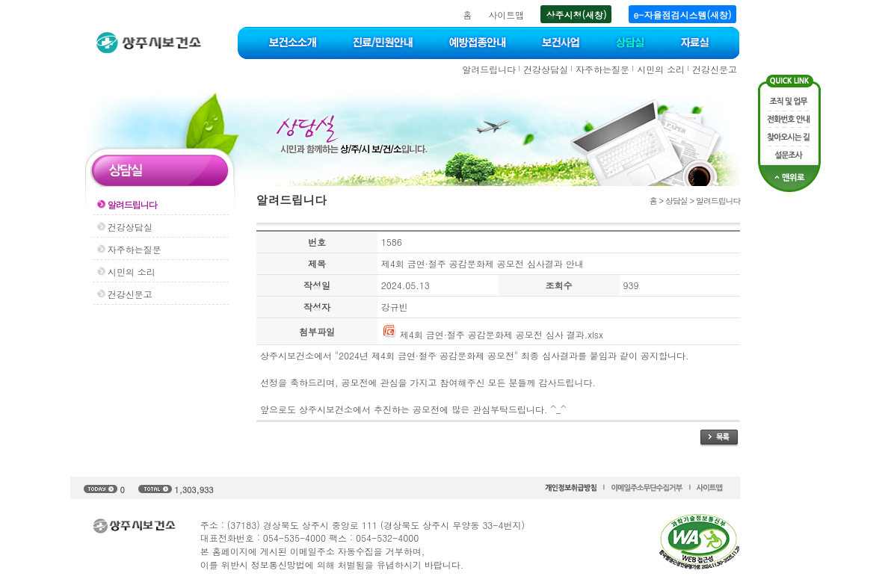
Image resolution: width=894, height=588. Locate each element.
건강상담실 (546, 69)
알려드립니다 (489, 69)
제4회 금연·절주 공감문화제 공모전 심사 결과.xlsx (492, 334)
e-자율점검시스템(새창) (683, 15)
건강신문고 (715, 69)
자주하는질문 (602, 69)
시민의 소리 (661, 69)
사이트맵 (506, 15)
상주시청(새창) (576, 15)
